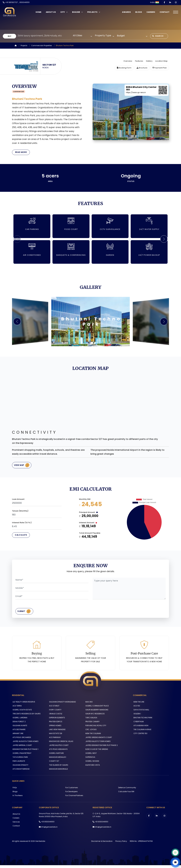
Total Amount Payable (90, 535)
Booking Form (124, 68)
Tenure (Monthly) (20, 513)
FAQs (14, 790)
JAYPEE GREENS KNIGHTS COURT (98, 740)
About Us (52, 12)
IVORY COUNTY (55, 713)
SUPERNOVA (90, 760)
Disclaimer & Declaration (102, 844)
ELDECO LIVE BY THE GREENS (96, 752)
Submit (25, 614)
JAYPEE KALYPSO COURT (58, 748)
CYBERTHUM (138, 724)
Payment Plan (160, 68)
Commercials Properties (42, 45)
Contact (164, 12)
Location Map (161, 61)
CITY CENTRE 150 (140, 736)
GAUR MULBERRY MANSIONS (96, 713)
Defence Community (127, 790)
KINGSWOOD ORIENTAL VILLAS (61, 744)
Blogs (138, 12)
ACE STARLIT (54, 709)
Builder (78, 12)
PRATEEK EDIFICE (55, 724)
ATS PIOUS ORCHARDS (21, 740)
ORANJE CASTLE (55, 716)
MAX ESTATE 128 (55, 736)
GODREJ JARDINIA (19, 720)
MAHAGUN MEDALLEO (57, 760)
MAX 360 (88, 705)
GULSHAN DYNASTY (20, 768)
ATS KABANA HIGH (140, 728)
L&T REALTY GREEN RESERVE (23, 705)
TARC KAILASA (91, 720)
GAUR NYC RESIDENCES (94, 716)
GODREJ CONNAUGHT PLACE (97, 709)
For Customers (71, 790)
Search (159, 36)
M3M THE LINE (138, 705)
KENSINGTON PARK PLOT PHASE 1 (25, 752)
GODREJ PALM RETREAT (21, 756)
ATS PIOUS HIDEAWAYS (58, 752)
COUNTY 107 (54, 764)
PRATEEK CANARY (92, 724)
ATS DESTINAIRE (18, 732)
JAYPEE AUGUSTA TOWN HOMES (25, 744)
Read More (21, 153)
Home (39, 12)
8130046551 (25, 2)
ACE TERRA (17, 709)
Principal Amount (88, 514)
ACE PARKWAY (54, 740)
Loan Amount (18, 501)
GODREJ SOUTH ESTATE (22, 713)
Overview (128, 61)
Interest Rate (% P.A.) (22, 524)
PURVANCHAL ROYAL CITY (95, 728)
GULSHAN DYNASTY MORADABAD (62, 705)
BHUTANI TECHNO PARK (142, 720)
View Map (23, 466)
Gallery (149, 61)
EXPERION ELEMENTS (56, 720)
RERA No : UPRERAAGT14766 (141, 844)
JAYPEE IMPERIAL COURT (22, 748)
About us (16, 817)
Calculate (21, 537)
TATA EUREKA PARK (20, 760)
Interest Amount (88, 524)
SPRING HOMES (55, 728)
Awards (126, 12)
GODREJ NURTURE (56, 756)
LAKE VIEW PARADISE (57, 732)
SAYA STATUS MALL (141, 713)
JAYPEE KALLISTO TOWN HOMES (97, 744)
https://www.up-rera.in (136, 92)
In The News (17, 798)
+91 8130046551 (48, 824)
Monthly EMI (85, 501)
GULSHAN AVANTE (19, 728)
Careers (150, 12)
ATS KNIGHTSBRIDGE (21, 772)
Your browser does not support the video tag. (90, 21)
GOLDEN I (137, 716)
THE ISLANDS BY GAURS (58, 768)
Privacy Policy (121, 844)
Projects (95, 12)
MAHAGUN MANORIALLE (58, 772)
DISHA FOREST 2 (19, 724)
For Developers (71, 794)
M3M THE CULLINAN (93, 736)
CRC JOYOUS (90, 732)
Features (139, 61)
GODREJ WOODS (92, 764)
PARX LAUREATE (18, 764)
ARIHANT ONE (17, 736)
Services (16, 825)
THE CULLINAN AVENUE (142, 732)
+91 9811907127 (12, 2)
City (65, 12)
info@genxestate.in (49, 830)
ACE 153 (136, 709)
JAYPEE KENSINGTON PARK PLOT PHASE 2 (101, 748)
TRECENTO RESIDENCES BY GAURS (26, 716)
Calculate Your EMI (126, 794)
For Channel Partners (74, 798)
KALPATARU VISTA (92, 768)
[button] (163, 240)
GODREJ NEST (90, 756)
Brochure (142, 68)
